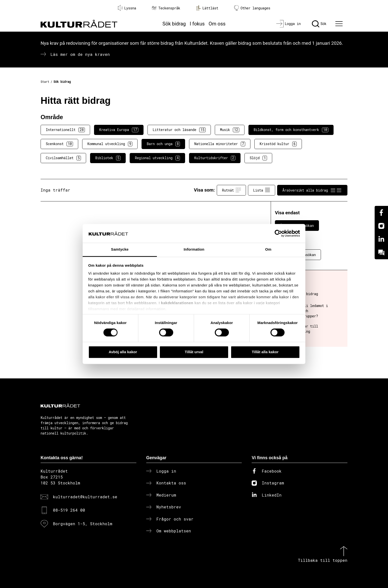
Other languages (252, 8)
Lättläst (207, 8)
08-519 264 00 (69, 510)
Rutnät (231, 190)
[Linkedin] (381, 239)
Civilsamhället (63, 158)
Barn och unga (163, 144)
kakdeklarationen (177, 303)
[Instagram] (381, 226)
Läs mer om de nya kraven (80, 54)
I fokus (197, 24)
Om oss (217, 24)
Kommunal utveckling (110, 144)
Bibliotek (108, 158)
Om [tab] (268, 250)
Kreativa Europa (119, 130)
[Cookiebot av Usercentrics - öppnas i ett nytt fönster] (278, 233)
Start (45, 82)
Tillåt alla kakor (265, 352)
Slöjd (258, 158)
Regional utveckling (157, 158)
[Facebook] (381, 213)
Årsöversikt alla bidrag (312, 190)
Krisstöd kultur (278, 144)
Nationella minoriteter (220, 144)
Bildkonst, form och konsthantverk (291, 130)
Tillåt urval (194, 352)
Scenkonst (59, 144)
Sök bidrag (174, 24)
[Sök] (319, 24)
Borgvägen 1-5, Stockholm (83, 524)
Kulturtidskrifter (215, 158)
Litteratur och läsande (179, 130)
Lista (262, 190)
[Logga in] (288, 24)
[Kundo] (381, 253)
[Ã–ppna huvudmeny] (340, 24)
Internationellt (65, 130)
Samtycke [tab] (120, 250)
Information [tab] (194, 250)
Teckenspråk (166, 8)
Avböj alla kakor (123, 352)
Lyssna (127, 8)
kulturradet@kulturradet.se (85, 497)
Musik (230, 130)
